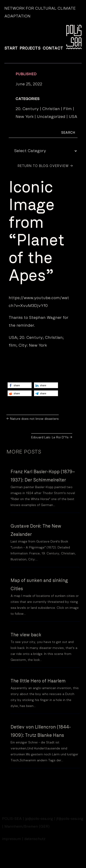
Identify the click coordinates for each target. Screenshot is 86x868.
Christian (51, 109)
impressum (11, 839)
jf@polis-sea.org (70, 819)
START (11, 48)
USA (73, 117)
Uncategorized (51, 117)
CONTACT (53, 48)
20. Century (27, 109)
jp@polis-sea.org (39, 819)
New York (25, 117)
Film (68, 109)
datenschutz (35, 839)
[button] (20, 385)
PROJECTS (30, 48)
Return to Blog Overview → (45, 166)
